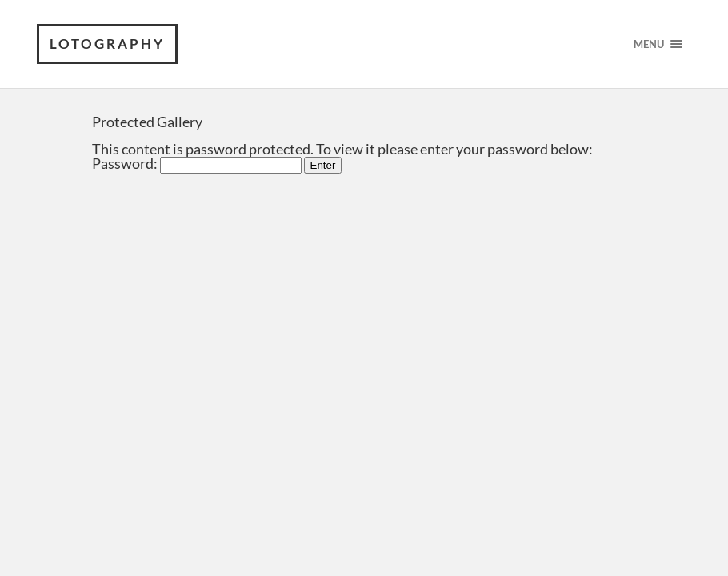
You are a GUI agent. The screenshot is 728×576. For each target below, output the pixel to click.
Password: (197, 163)
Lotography (107, 44)
